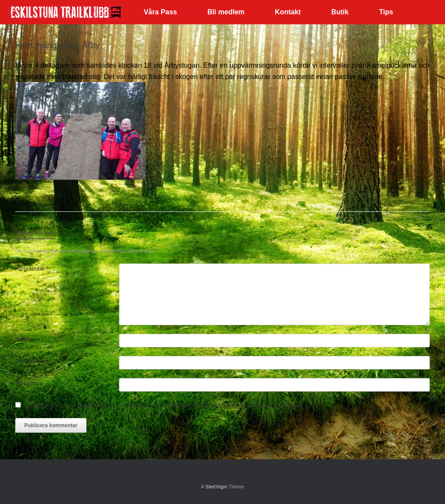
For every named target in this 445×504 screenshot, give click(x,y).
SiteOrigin (216, 487)
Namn (23, 339)
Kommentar (32, 268)
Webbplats (28, 383)
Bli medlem (226, 12)
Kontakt (288, 12)
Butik (340, 12)
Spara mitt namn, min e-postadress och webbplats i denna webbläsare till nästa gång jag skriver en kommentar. (163, 405)
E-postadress (32, 361)
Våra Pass (161, 12)
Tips (386, 12)
